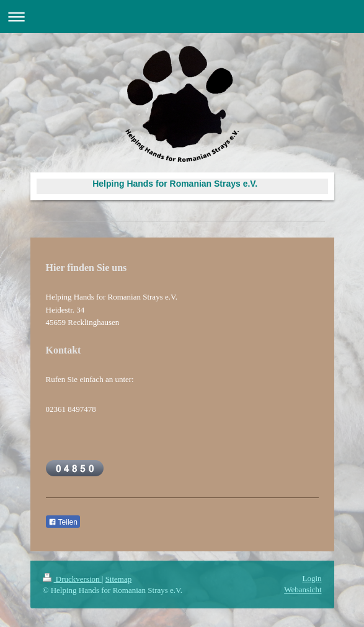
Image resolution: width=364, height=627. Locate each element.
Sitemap (119, 579)
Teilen (63, 522)
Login (312, 578)
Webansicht (303, 589)
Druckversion (72, 579)
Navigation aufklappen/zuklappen (182, 16)
